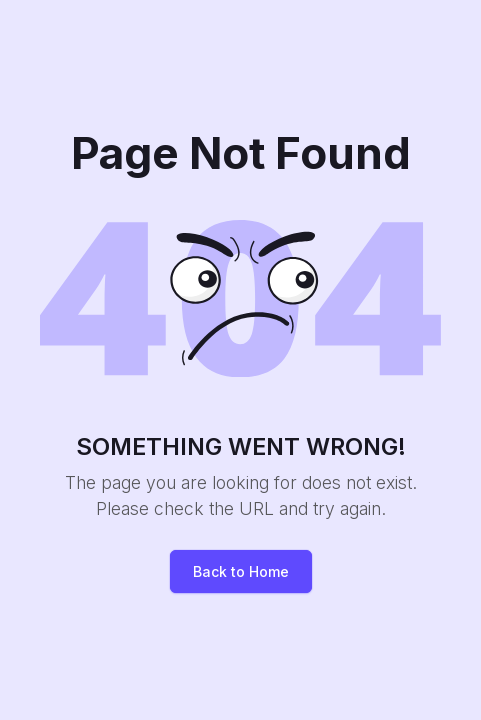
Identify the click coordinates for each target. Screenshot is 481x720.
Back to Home (241, 571)
